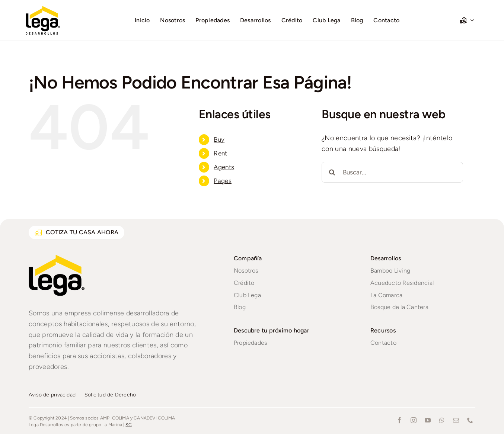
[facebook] (399, 420)
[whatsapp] (442, 420)
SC (128, 425)
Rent (220, 153)
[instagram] (414, 420)
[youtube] (428, 420)
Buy (219, 139)
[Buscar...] (392, 172)
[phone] (470, 420)
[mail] (456, 420)
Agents (224, 167)
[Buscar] (332, 172)
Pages (223, 181)
